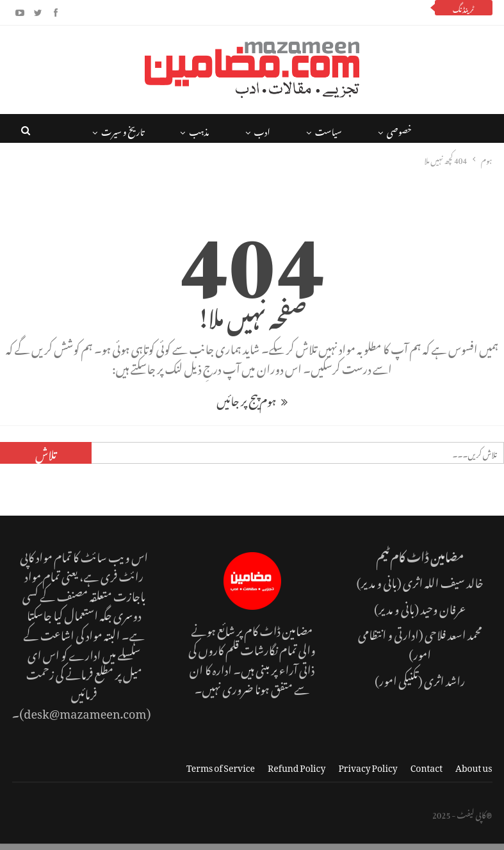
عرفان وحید (443, 607)
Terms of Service (221, 766)
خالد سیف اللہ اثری (443, 581)
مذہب (199, 130)
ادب (262, 130)
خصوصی (399, 130)
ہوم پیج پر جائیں (252, 399)
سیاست (329, 130)
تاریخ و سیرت (123, 130)
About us (474, 766)
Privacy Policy (368, 766)
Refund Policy (297, 766)
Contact (427, 766)
